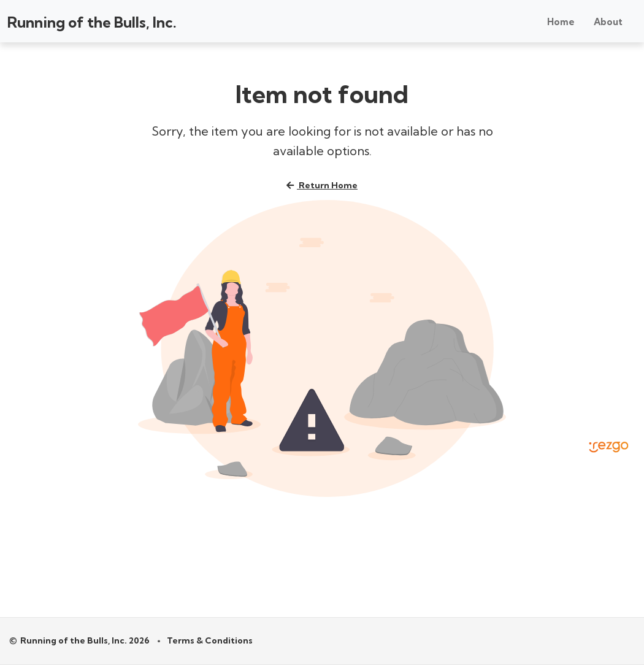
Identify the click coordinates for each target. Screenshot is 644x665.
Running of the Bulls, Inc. (92, 22)
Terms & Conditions (210, 640)
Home (561, 22)
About (608, 22)
